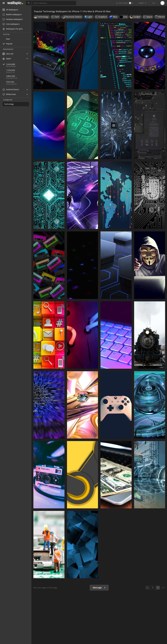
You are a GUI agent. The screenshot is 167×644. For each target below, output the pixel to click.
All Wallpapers (10, 10)
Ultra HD (8, 54)
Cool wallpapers (11, 24)
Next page (99, 588)
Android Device (11, 89)
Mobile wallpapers (12, 14)
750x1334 (10, 82)
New (8, 39)
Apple (7, 59)
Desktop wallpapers (13, 19)
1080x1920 (11, 76)
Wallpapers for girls (13, 29)
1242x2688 (19, 64)
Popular (9, 44)
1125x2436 (11, 70)
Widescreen (9, 94)
